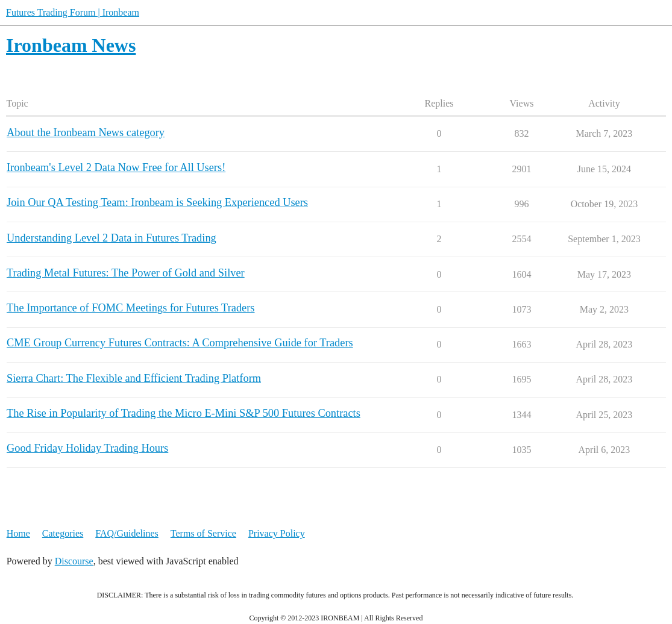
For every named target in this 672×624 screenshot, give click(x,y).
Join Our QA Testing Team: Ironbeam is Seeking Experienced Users (157, 202)
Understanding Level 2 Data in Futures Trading (111, 238)
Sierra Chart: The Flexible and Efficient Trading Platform (134, 378)
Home (18, 533)
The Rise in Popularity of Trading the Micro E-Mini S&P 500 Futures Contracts (184, 413)
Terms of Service (203, 533)
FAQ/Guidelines (127, 533)
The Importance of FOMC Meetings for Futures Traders (131, 308)
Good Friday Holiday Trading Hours (87, 448)
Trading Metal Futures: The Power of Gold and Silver (126, 273)
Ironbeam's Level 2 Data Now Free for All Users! (116, 167)
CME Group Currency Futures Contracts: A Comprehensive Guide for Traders (180, 343)
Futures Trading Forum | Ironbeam (73, 12)
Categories (63, 533)
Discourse (74, 561)
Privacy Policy (277, 533)
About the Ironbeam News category (86, 133)
